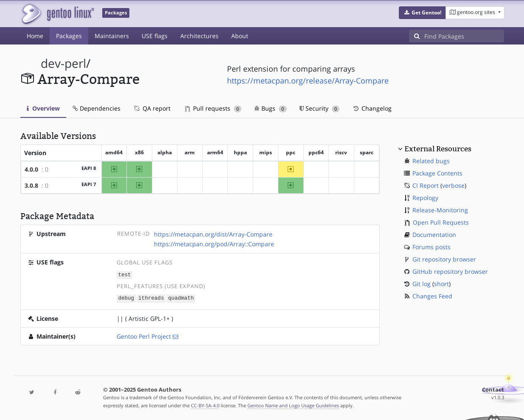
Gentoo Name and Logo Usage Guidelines (293, 405)
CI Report (426, 185)
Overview (43, 108)
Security (320, 108)
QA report (152, 108)
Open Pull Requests (441, 222)
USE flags (155, 36)
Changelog (372, 108)
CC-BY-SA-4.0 (205, 405)
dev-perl (63, 63)
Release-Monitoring (440, 210)
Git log (422, 284)
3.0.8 (31, 185)
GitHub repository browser (450, 271)
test (124, 274)
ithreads (151, 298)
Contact (493, 389)
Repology (425, 198)
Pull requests (213, 108)
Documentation (434, 235)
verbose (453, 185)
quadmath (181, 298)
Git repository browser (444, 259)
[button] (422, 13)
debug (126, 298)
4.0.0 (31, 169)
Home (35, 36)
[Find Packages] (464, 36)
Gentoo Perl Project (144, 335)
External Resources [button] (438, 149)
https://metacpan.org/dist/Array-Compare (213, 234)
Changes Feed (432, 296)
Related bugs (431, 161)
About (240, 36)
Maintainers (112, 36)
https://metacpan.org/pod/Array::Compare (214, 244)
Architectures (199, 36)
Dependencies (97, 108)
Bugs (270, 108)
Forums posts (432, 247)
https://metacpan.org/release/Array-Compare (308, 81)
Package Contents (437, 173)
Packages (69, 36)
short (441, 284)
